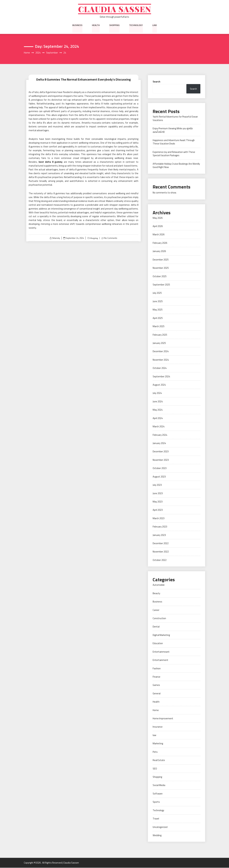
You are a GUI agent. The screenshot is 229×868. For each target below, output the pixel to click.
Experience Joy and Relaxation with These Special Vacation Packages (174, 154)
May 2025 (158, 310)
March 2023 (159, 519)
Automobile (159, 585)
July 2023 (157, 485)
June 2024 (158, 402)
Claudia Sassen (114, 9)
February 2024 (160, 435)
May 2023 (158, 502)
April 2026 (158, 226)
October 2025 (160, 276)
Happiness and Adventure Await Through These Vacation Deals (174, 142)
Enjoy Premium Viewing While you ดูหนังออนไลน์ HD (173, 130)
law (155, 25)
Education (158, 644)
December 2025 (161, 260)
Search (156, 82)
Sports (156, 802)
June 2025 (158, 302)
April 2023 (158, 510)
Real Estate (159, 760)
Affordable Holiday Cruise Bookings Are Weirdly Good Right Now (176, 166)
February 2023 (160, 527)
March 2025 (159, 327)
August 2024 (159, 385)
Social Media (159, 785)
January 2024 (159, 443)
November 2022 (161, 552)
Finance (156, 677)
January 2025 (159, 343)
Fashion (157, 669)
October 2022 (160, 560)
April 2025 (158, 318)
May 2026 (158, 218)
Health (96, 25)
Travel (156, 819)
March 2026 (159, 235)
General (157, 694)
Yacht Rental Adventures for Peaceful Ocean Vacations (175, 119)
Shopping (114, 25)
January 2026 (159, 251)
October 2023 (160, 468)
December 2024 (161, 352)
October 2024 (160, 368)
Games (156, 685)
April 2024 (158, 418)
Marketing (158, 744)
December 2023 (161, 452)
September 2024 (161, 377)
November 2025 (161, 268)
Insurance (158, 727)
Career (156, 610)
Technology (136, 25)
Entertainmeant (161, 652)
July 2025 (157, 293)
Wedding (157, 836)
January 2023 (159, 535)
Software (158, 794)
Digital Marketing (161, 635)
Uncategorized (160, 827)
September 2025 (161, 285)
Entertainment (160, 660)
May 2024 (158, 410)
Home (156, 710)
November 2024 (161, 360)
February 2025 (160, 335)
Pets (155, 752)
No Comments (111, 238)
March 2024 (159, 427)
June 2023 (158, 493)
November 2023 (161, 460)
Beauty (156, 594)
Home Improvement (163, 719)
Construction (159, 619)
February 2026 (160, 243)
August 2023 (159, 477)
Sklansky (56, 238)
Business (77, 25)
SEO (155, 769)
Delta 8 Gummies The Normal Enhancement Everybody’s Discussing (84, 80)
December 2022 (161, 544)
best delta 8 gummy (51, 162)
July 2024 (157, 393)
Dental (156, 627)
